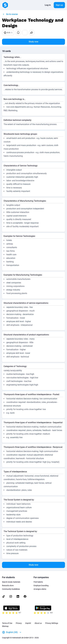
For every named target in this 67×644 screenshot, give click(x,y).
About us (38, 623)
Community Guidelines (11, 589)
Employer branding (41, 586)
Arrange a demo (40, 589)
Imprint (28, 623)
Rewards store (8, 586)
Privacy (19, 623)
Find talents (38, 582)
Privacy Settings (52, 623)
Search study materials (11, 582)
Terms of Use (7, 623)
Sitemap (5, 626)
